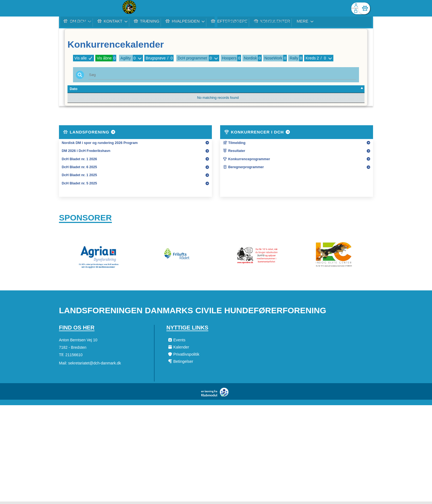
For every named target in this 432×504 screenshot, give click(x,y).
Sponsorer (85, 219)
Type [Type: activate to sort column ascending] (232, 89)
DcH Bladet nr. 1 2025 (79, 175)
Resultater (234, 151)
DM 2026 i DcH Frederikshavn (86, 151)
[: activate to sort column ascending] (349, 89)
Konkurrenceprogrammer (246, 159)
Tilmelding (234, 143)
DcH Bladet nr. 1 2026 (79, 159)
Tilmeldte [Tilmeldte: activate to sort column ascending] (318, 89)
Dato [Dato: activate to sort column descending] (74, 89)
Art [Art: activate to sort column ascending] (285, 89)
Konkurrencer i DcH (257, 132)
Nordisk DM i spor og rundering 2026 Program (100, 143)
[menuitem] (67, 8)
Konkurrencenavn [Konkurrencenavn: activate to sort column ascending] (181, 89)
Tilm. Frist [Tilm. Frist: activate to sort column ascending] (102, 89)
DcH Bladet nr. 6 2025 (79, 167)
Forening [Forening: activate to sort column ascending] (126, 89)
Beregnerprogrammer (243, 167)
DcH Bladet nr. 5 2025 (79, 183)
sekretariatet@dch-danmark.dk (94, 366)
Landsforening (90, 132)
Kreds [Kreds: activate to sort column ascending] (271, 89)
